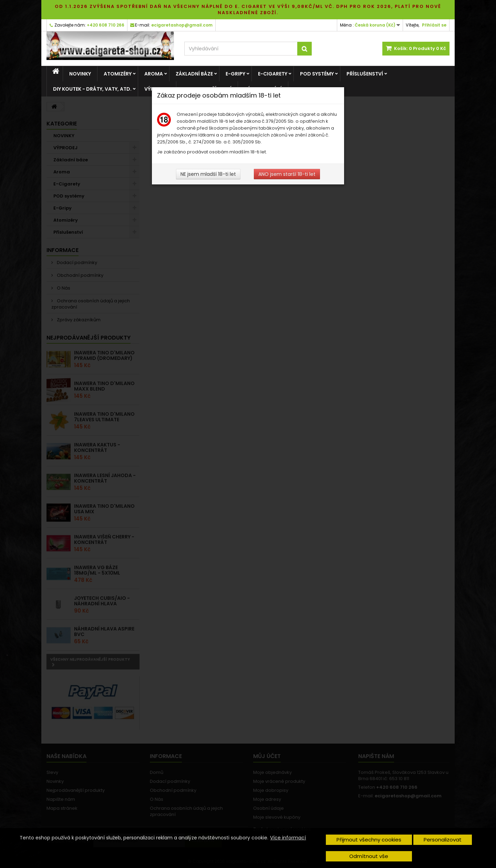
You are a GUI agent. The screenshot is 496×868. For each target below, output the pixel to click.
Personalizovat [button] (443, 840)
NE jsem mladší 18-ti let (208, 174)
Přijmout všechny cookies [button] (369, 840)
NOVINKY (80, 74)
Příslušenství (365, 74)
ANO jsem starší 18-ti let (287, 174)
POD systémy (317, 74)
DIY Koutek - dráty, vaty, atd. (92, 89)
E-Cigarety (273, 74)
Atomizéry (118, 74)
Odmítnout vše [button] (369, 856)
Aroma (154, 74)
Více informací (288, 838)
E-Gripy (235, 74)
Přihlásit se (434, 25)
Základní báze (194, 74)
